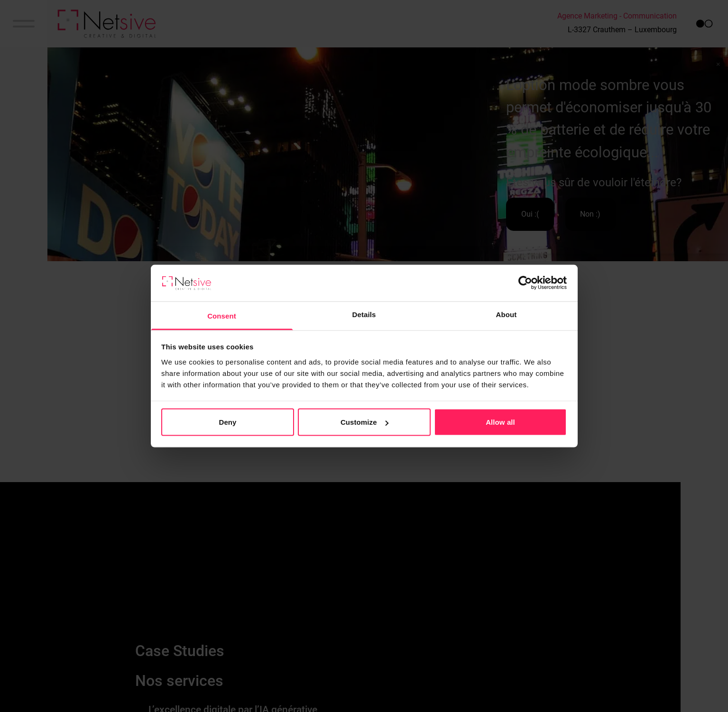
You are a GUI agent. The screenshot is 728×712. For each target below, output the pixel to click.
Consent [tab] (222, 315)
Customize (364, 422)
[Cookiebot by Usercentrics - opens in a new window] (525, 283)
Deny (227, 422)
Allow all (500, 422)
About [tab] (507, 314)
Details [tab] (364, 314)
